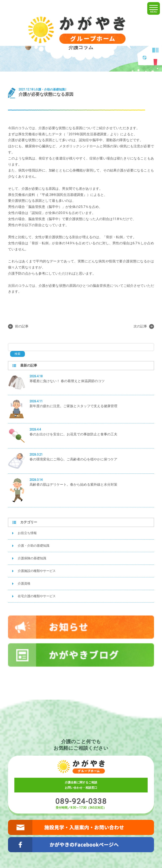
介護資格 (24, 584)
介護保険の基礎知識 (32, 558)
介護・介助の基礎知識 (34, 546)
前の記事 (18, 326)
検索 (18, 354)
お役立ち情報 (27, 533)
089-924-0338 (81, 801)
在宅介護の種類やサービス (37, 596)
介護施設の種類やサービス (37, 571)
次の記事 (144, 326)
